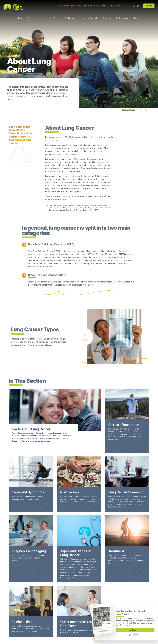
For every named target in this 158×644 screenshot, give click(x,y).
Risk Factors (69, 492)
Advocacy (88, 6)
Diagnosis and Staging (29, 551)
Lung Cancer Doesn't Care (69, 6)
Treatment (116, 551)
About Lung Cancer (129, 110)
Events (104, 6)
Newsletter (115, 6)
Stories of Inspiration (124, 425)
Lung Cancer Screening (126, 492)
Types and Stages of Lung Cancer (75, 553)
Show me (134, 630)
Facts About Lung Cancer (31, 429)
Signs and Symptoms (28, 492)
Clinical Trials (22, 622)
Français (128, 6)
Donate (149, 6)
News (97, 6)
